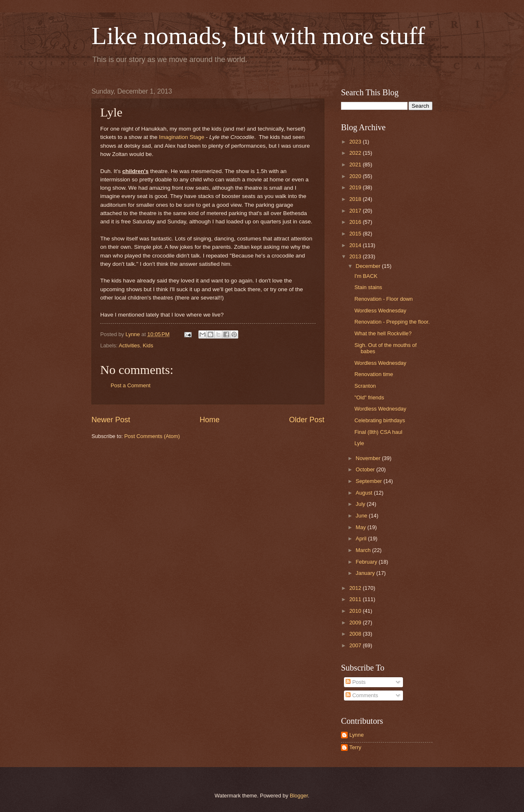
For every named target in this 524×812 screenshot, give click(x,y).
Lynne (357, 735)
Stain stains (368, 287)
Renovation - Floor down (383, 299)
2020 (356, 176)
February (367, 562)
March (364, 550)
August (365, 493)
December (369, 266)
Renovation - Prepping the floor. (392, 322)
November (369, 458)
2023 (356, 142)
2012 (356, 588)
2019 (356, 187)
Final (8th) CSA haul (378, 432)
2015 (356, 234)
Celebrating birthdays (380, 420)
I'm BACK (366, 276)
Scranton (365, 386)
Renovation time (374, 374)
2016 (356, 222)
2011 (356, 599)
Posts (356, 682)
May (361, 527)
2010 (356, 611)
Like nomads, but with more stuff (258, 36)
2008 (356, 634)
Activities (129, 345)
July (361, 504)
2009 (356, 623)
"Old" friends (369, 397)
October (366, 469)
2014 (356, 245)
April (362, 538)
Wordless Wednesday (380, 311)
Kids (148, 345)
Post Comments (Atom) (152, 436)
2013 (356, 256)
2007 (356, 645)
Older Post (307, 420)
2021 (356, 165)
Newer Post (111, 420)
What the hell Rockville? (383, 333)
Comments (362, 695)
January (366, 573)
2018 (356, 199)
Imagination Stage (182, 137)
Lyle (359, 443)
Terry (355, 747)
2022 (356, 153)
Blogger (299, 796)
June (362, 516)
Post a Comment (131, 385)
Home (210, 420)
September (370, 481)
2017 (356, 211)
